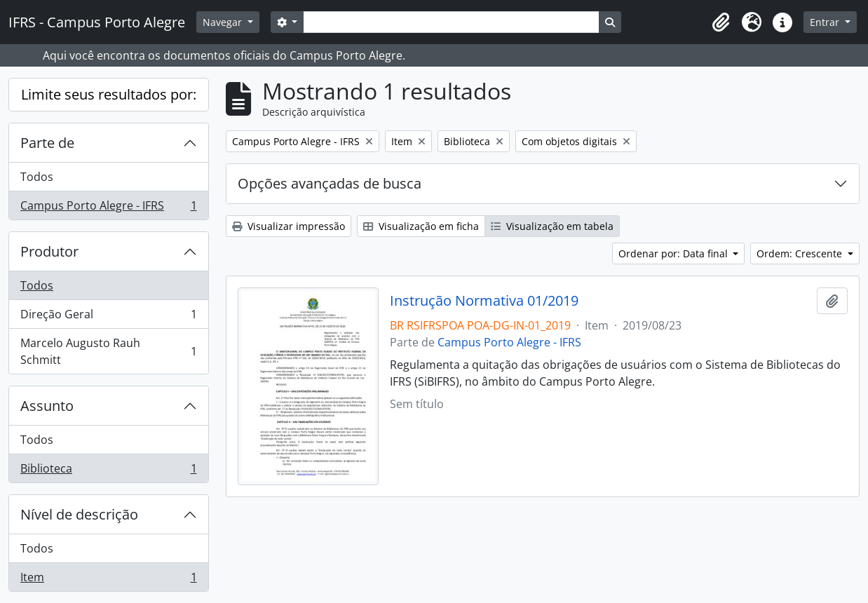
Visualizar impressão (289, 226)
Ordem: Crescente (801, 253)
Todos (37, 177)
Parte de (47, 143)
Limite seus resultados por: (109, 94)
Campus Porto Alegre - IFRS (108, 208)
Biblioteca (108, 471)
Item (108, 580)
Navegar (224, 22)
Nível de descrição (79, 514)
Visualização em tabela (552, 226)
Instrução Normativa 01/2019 (484, 301)
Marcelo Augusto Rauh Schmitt (108, 351)
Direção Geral (108, 317)
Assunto (47, 406)
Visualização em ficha (421, 226)
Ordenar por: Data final (674, 253)
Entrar (826, 22)
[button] (721, 22)
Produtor (49, 251)
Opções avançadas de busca (330, 183)
